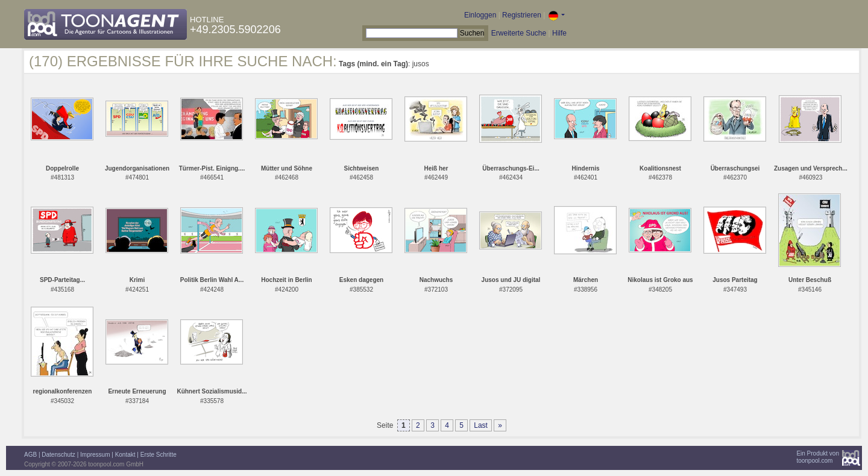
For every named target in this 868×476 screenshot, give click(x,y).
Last (481, 425)
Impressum (95, 455)
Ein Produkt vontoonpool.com (818, 457)
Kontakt (125, 455)
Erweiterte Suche (519, 33)
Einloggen (480, 15)
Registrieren (522, 15)
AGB (30, 455)
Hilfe (559, 33)
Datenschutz (58, 455)
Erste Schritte (159, 455)
